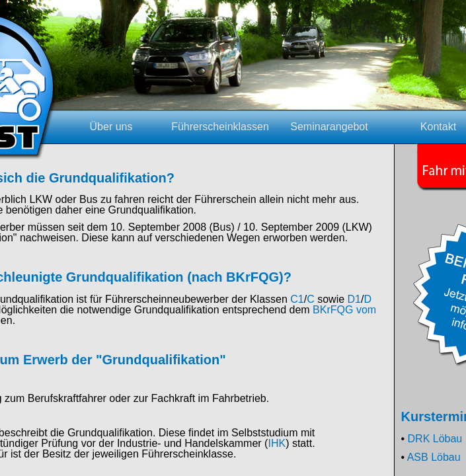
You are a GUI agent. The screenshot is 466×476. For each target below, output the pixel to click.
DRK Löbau (435, 439)
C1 (297, 299)
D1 (354, 299)
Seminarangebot (329, 127)
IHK (277, 443)
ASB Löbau (434, 457)
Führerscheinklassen (220, 127)
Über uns (111, 127)
